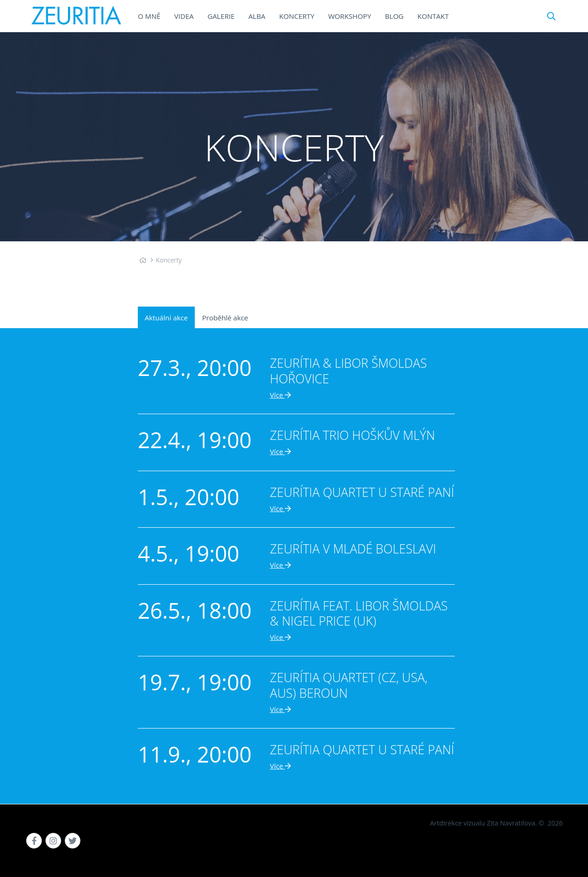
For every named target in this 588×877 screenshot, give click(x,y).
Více (281, 395)
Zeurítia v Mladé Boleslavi (353, 549)
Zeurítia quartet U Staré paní (362, 492)
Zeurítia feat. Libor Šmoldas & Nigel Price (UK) (359, 613)
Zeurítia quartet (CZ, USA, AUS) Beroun (349, 685)
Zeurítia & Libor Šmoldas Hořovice (349, 371)
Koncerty (169, 260)
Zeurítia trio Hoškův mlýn (353, 435)
